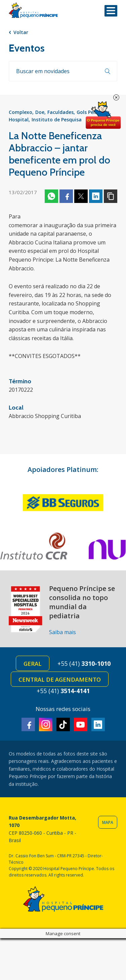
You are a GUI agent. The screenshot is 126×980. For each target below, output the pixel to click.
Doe (40, 112)
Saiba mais (62, 632)
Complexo (20, 112)
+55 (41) (84, 663)
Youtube (81, 724)
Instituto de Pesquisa (57, 120)
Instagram (46, 724)
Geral (33, 664)
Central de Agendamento (60, 679)
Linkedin (96, 196)
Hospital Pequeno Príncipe (33, 10)
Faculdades (60, 112)
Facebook (66, 196)
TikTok (63, 724)
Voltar (21, 32)
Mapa (108, 822)
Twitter (81, 196)
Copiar (111, 196)
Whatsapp (51, 196)
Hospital (19, 120)
